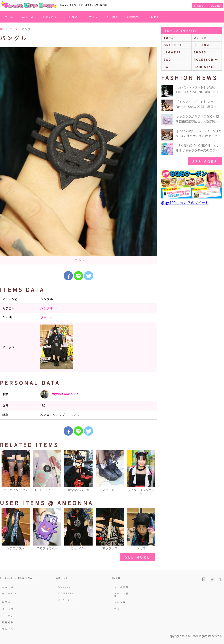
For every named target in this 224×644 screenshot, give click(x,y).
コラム (119, 609)
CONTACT (66, 600)
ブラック (46, 317)
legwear (173, 52)
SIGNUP (200, 6)
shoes (200, 52)
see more (137, 557)
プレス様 (120, 602)
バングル (47, 308)
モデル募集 (122, 587)
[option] (78, 156)
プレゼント (155, 17)
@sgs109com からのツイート (185, 202)
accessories (207, 59)
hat (167, 67)
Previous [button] (6, 473)
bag (168, 59)
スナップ (92, 17)
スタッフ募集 (122, 594)
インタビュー (51, 17)
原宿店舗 (133, 17)
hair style (205, 67)
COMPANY (66, 593)
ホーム (9, 17)
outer (200, 38)
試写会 (73, 17)
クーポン (113, 17)
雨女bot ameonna (59, 394)
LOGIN (215, 6)
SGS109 (65, 587)
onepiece (173, 45)
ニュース (28, 17)
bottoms (203, 45)
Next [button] (151, 473)
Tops (169, 38)
